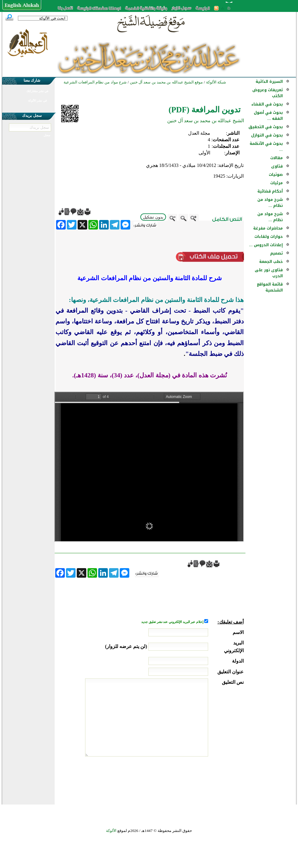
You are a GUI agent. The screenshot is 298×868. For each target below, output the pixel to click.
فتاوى (277, 166)
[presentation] (198, 779)
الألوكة (111, 831)
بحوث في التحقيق (266, 127)
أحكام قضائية (270, 191)
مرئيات (277, 183)
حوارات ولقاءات (269, 237)
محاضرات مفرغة (268, 228)
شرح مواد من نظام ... (270, 203)
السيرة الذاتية (269, 82)
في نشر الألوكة (37, 101)
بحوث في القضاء (267, 104)
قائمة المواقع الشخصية (270, 287)
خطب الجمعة (271, 262)
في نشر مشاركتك (37, 91)
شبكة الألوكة (216, 82)
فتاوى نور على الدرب (269, 273)
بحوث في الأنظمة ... (266, 147)
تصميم (277, 253)
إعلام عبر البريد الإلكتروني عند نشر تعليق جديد (173, 622)
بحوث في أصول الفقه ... (268, 116)
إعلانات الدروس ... (266, 245)
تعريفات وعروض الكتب (268, 93)
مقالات (277, 158)
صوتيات (276, 175)
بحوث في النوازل (267, 135)
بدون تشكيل (153, 217)
